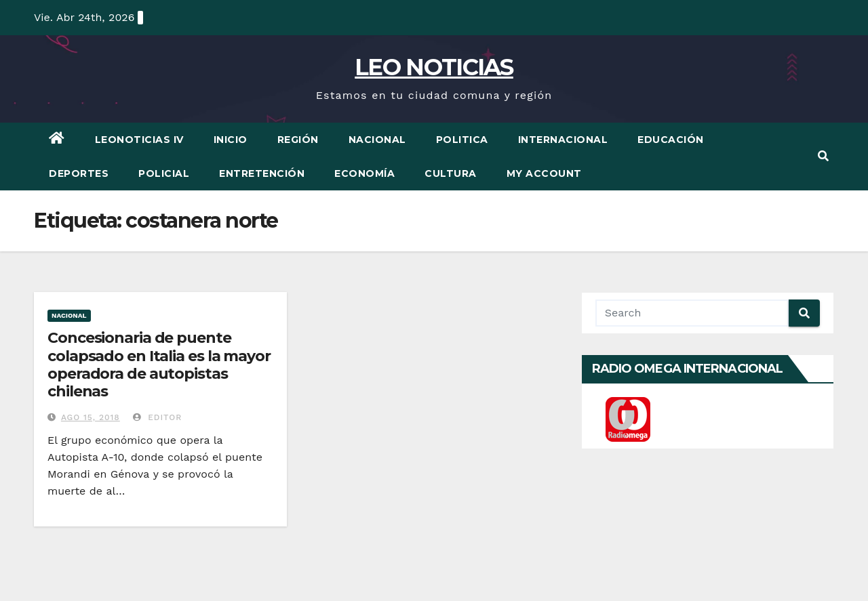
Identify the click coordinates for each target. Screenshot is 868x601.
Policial (164, 173)
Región (298, 140)
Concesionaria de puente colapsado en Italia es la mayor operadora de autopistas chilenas (159, 365)
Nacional (377, 140)
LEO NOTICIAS (434, 67)
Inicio (231, 140)
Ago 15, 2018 (91, 417)
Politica (462, 140)
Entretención (262, 173)
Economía (364, 173)
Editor (157, 417)
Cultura (451, 173)
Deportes (79, 173)
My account (544, 173)
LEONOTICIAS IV (139, 140)
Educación (671, 140)
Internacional (563, 140)
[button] (823, 156)
